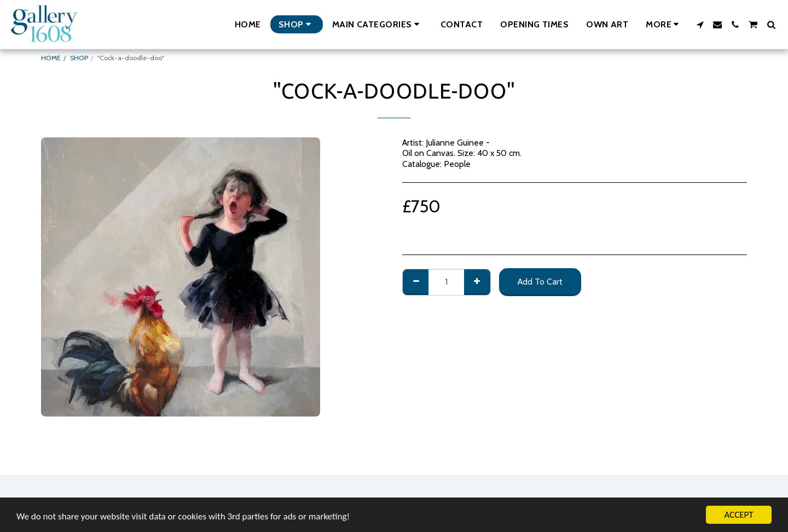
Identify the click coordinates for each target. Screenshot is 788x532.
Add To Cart (540, 282)
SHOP (79, 58)
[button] (378, 24)
